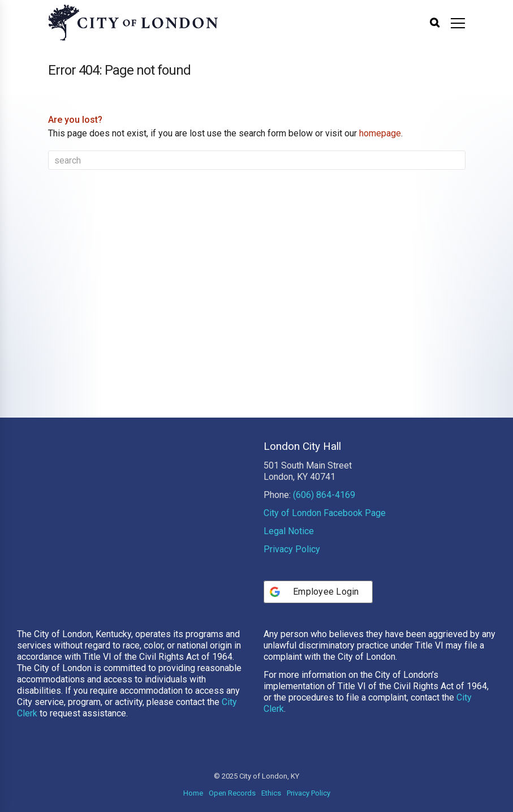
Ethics (271, 793)
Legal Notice (289, 531)
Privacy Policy (292, 549)
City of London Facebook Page (325, 513)
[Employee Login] (318, 592)
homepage (380, 133)
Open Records (232, 793)
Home (193, 793)
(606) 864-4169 (324, 495)
